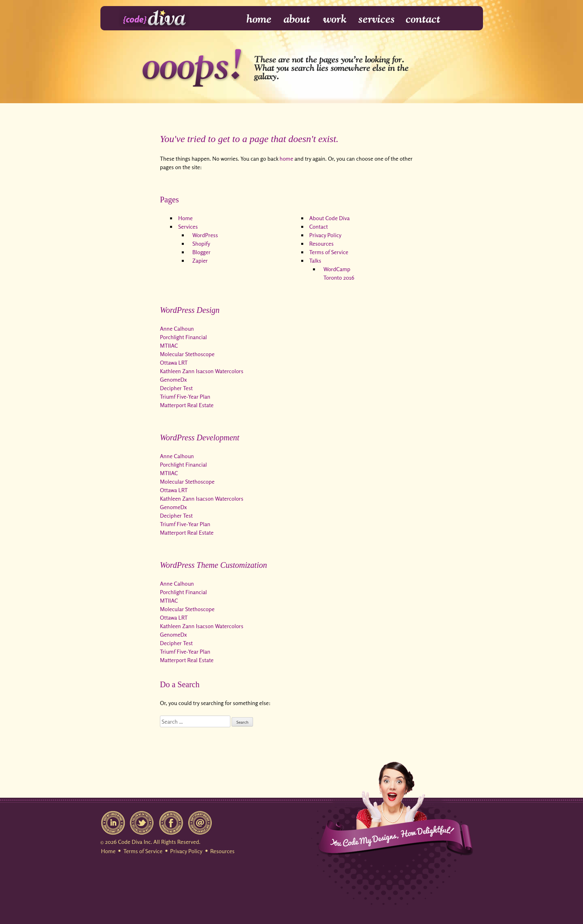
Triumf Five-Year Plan (185, 396)
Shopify (201, 243)
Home (254, 19)
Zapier (200, 260)
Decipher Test (176, 388)
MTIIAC (169, 345)
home (287, 158)
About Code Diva (330, 218)
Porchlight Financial (183, 337)
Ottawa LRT (174, 362)
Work (335, 19)
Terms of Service (329, 252)
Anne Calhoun (177, 328)
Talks (315, 260)
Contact (422, 19)
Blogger (201, 252)
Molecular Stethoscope (187, 354)
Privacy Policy (326, 235)
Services (377, 19)
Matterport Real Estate (187, 405)
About (298, 19)
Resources (321, 243)
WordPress (205, 235)
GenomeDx (173, 379)
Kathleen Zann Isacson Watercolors (202, 371)
